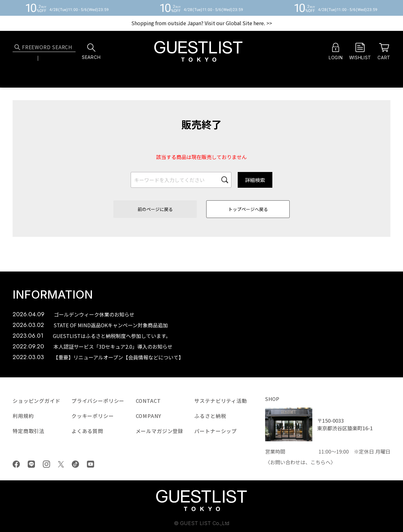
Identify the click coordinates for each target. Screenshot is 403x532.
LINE (31, 464)
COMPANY (148, 416)
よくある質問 (87, 431)
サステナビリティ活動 (221, 401)
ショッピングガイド (37, 401)
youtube (91, 464)
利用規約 (23, 416)
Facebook (16, 464)
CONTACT (148, 401)
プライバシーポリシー (98, 401)
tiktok (75, 464)
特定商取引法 (28, 431)
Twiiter (61, 464)
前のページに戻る (155, 209)
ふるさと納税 (210, 416)
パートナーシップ (216, 431)
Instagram (46, 464)
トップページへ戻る (248, 209)
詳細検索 (255, 180)
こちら (318, 462)
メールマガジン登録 (160, 431)
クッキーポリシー (93, 416)
